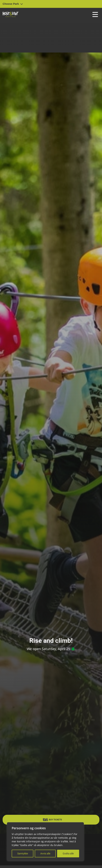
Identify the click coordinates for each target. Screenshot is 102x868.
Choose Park (13, 4)
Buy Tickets (52, 820)
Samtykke (23, 854)
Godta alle (68, 854)
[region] (45, 842)
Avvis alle (45, 854)
